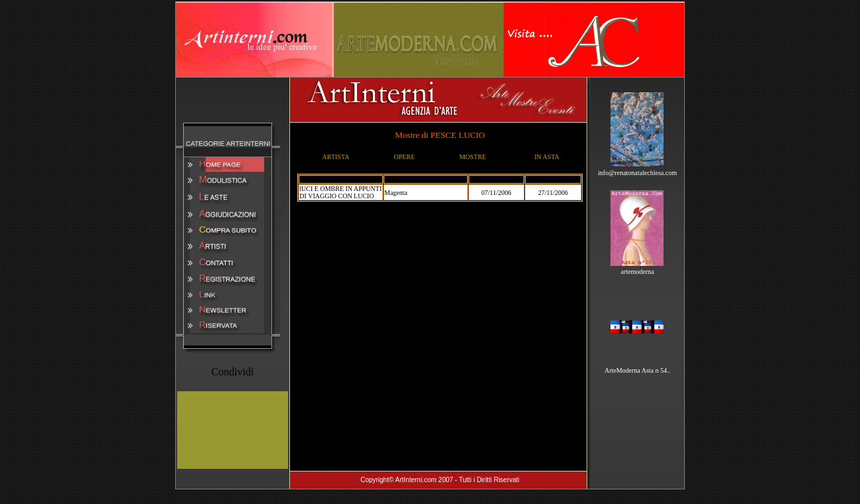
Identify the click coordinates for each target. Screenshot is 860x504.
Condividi (232, 372)
